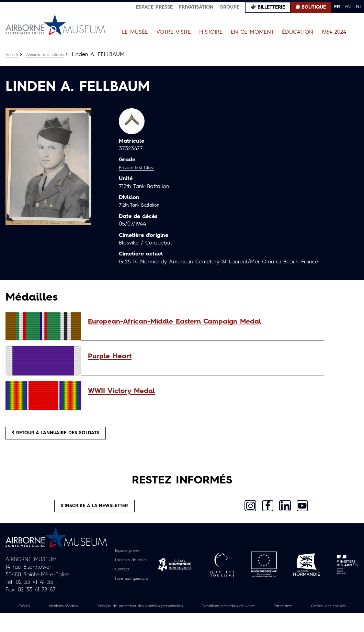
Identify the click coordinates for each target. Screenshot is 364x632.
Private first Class (141, 168)
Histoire (211, 32)
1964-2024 (334, 32)
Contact (119, 580)
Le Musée (135, 32)
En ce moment (252, 32)
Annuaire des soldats (53, 55)
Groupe (229, 7)
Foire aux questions (132, 590)
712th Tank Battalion (144, 205)
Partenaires (336, 617)
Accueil (14, 55)
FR (337, 7)
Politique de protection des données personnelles (162, 617)
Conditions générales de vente (270, 617)
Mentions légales (69, 617)
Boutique (314, 7)
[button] (203, 322)
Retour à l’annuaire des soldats (69, 436)
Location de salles (131, 571)
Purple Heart (110, 357)
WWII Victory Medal (121, 391)
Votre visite (174, 32)
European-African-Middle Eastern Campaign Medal (174, 322)
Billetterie (271, 7)
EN (348, 7)
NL (359, 7)
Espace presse (154, 7)
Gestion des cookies (182, 625)
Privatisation (196, 7)
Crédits (23, 617)
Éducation (298, 32)
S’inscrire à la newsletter (95, 514)
